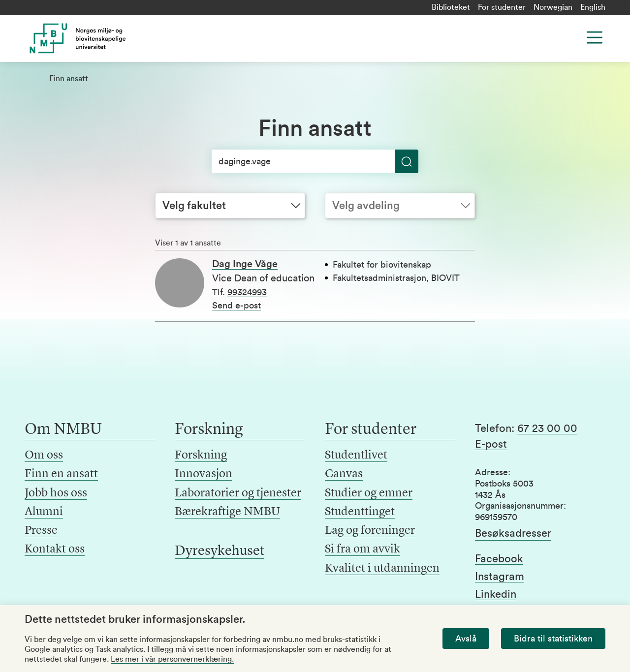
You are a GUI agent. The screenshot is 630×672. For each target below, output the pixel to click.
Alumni (44, 512)
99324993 (247, 292)
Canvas (344, 474)
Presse (41, 531)
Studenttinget (360, 512)
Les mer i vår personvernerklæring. (172, 659)
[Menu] (595, 37)
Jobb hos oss (56, 493)
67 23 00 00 (547, 428)
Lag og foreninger (370, 531)
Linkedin (496, 594)
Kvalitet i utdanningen (382, 569)
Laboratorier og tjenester (238, 493)
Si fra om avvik (362, 550)
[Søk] (315, 161)
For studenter (502, 7)
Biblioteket (451, 7)
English (593, 7)
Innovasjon (204, 474)
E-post (491, 444)
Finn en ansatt (61, 474)
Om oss (44, 456)
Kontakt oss (55, 550)
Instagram (500, 577)
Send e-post (236, 305)
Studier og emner (369, 493)
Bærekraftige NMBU (227, 512)
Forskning (201, 456)
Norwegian (553, 7)
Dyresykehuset (220, 551)
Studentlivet (356, 456)
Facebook (499, 559)
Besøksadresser (513, 533)
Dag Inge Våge (245, 264)
